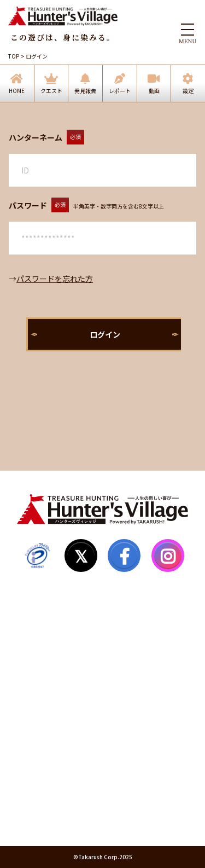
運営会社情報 (39, 804)
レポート (120, 91)
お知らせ (32, 721)
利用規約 (32, 762)
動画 (154, 91)
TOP (14, 56)
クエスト (51, 91)
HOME (17, 91)
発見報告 (85, 91)
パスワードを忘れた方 (55, 279)
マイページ (36, 658)
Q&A (25, 700)
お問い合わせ (39, 742)
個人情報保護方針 (47, 783)
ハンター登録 (39, 638)
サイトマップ (39, 679)
